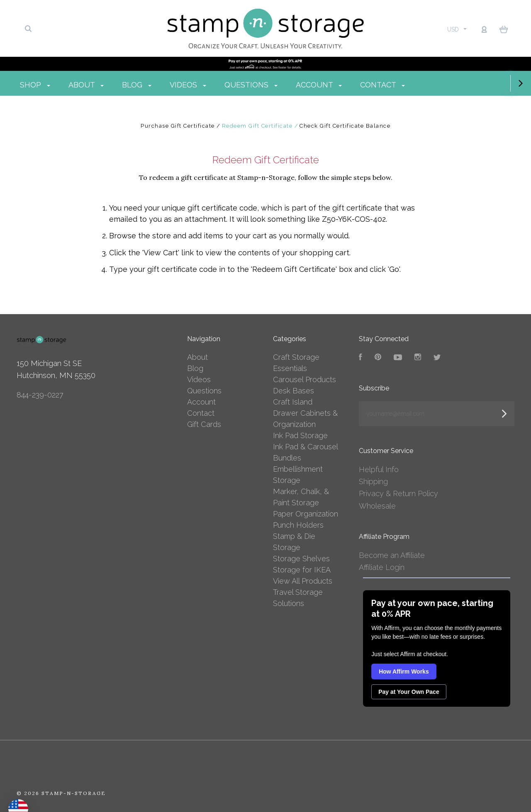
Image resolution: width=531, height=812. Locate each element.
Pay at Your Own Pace (409, 692)
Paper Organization (306, 514)
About (108, 85)
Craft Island (293, 402)
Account (341, 85)
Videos (210, 85)
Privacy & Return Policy (398, 493)
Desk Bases (294, 391)
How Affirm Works (404, 671)
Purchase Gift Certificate (179, 126)
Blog (159, 85)
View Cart (161, 253)
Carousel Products (304, 379)
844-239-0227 (40, 395)
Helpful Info (379, 469)
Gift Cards (204, 424)
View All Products (303, 581)
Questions (273, 85)
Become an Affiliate (392, 555)
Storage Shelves (301, 559)
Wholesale (377, 506)
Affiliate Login (382, 567)
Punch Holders (298, 525)
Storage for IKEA (302, 570)
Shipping (373, 481)
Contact (405, 85)
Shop (57, 85)
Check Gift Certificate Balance (345, 126)
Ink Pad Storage (300, 435)
